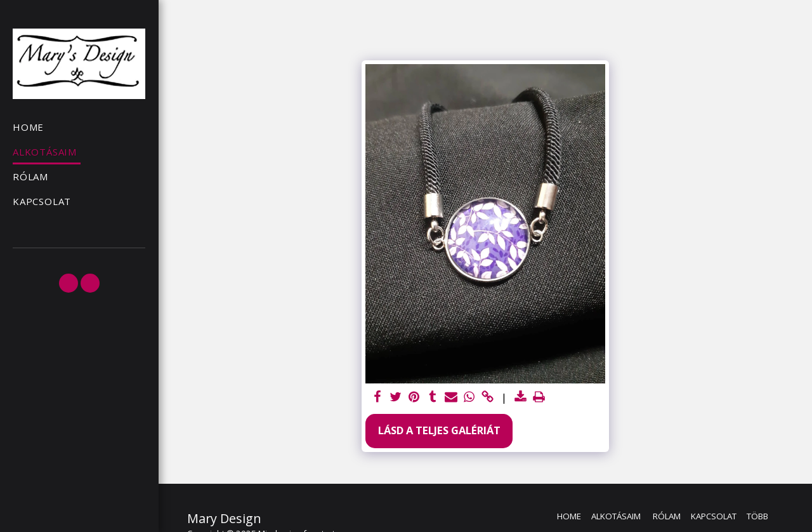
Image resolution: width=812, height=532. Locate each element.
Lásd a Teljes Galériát (439, 430)
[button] (69, 283)
